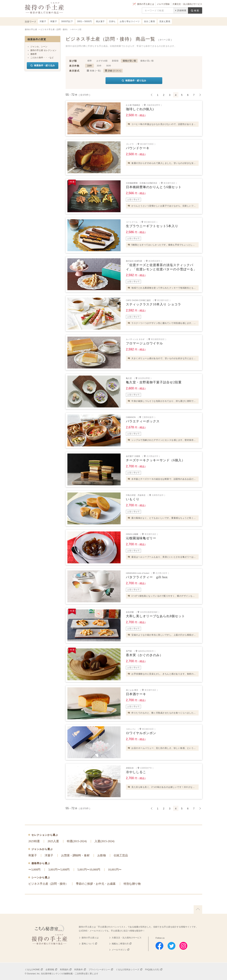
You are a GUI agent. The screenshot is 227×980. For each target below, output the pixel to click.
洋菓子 (49, 855)
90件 (109, 66)
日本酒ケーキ (136, 694)
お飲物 (102, 855)
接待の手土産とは (146, 4)
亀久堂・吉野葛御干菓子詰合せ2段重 (154, 382)
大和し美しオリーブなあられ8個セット (155, 616)
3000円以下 (67, 21)
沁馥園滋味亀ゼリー (141, 538)
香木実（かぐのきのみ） (144, 655)
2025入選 (53, 841)
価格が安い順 (129, 61)
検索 (197, 11)
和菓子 (33, 855)
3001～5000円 (84, 21)
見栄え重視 (165, 21)
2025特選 (34, 841)
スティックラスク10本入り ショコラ (153, 304)
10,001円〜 (115, 870)
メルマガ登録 (163, 4)
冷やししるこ (136, 772)
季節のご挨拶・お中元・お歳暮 (96, 884)
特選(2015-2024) (77, 841)
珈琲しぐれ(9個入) (140, 109)
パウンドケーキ (138, 148)
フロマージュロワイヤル (144, 343)
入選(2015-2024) (104, 841)
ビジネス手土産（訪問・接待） (48, 884)
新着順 (115, 61)
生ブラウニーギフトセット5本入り (152, 226)
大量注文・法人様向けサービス (187, 4)
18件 (90, 66)
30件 (99, 66)
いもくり (133, 499)
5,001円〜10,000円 (89, 870)
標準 (90, 61)
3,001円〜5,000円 (59, 870)
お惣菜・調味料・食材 (75, 855)
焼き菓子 (100, 21)
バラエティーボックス (143, 421)
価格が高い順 (147, 61)
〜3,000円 (34, 870)
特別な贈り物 (132, 884)
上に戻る (198, 909)
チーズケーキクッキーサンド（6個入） (155, 460)
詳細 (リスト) (114, 71)
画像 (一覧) (95, 71)
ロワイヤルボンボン (141, 733)
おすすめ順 (102, 61)
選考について (88, 944)
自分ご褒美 (150, 21)
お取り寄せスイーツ (130, 21)
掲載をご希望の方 (120, 944)
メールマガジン (119, 950)
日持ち (112, 21)
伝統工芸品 (121, 855)
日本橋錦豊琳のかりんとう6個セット (154, 187)
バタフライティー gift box (147, 577)
